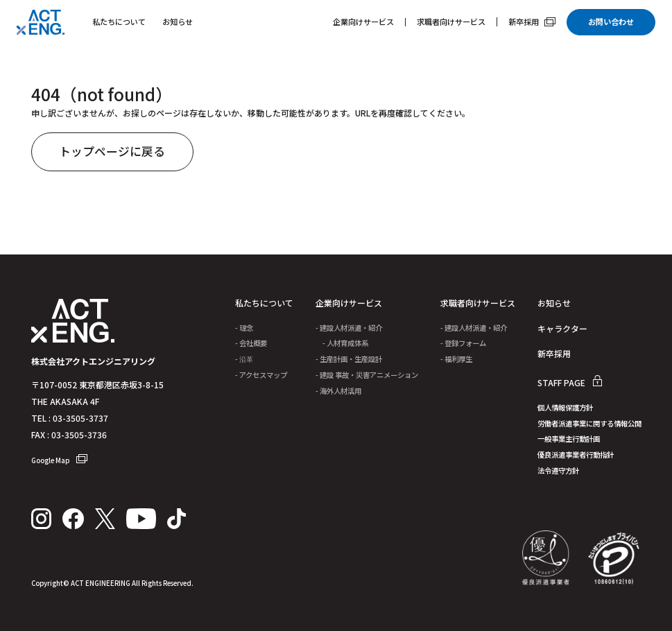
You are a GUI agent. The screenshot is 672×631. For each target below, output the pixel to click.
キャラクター (562, 330)
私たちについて (119, 21)
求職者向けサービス (451, 22)
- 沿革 (244, 360)
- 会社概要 (251, 344)
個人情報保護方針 (565, 409)
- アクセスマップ (261, 376)
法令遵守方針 (558, 473)
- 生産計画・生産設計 (349, 360)
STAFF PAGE (570, 384)
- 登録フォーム (463, 344)
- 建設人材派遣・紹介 (349, 329)
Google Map (59, 460)
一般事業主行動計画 (569, 441)
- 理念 (244, 329)
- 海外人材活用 (338, 392)
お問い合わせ (611, 21)
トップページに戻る (113, 153)
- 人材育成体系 (342, 344)
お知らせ (178, 21)
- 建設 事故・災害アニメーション (367, 376)
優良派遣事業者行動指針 (576, 457)
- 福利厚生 (456, 360)
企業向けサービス (363, 22)
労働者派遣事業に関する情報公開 (589, 425)
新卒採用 (532, 22)
